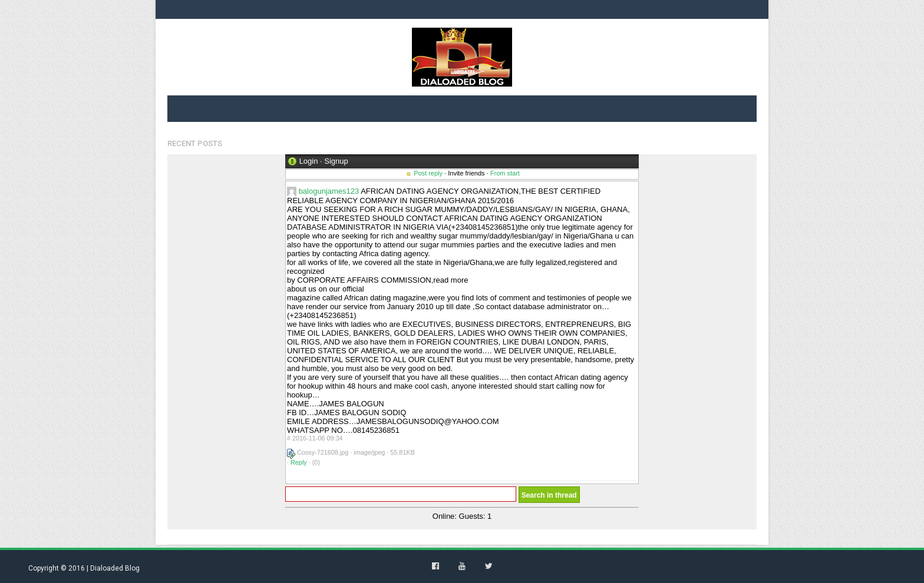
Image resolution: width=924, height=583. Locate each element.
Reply (299, 462)
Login (309, 161)
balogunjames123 (329, 191)
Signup (336, 161)
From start (505, 173)
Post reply (428, 173)
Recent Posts (195, 143)
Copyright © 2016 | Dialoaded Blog (84, 568)
